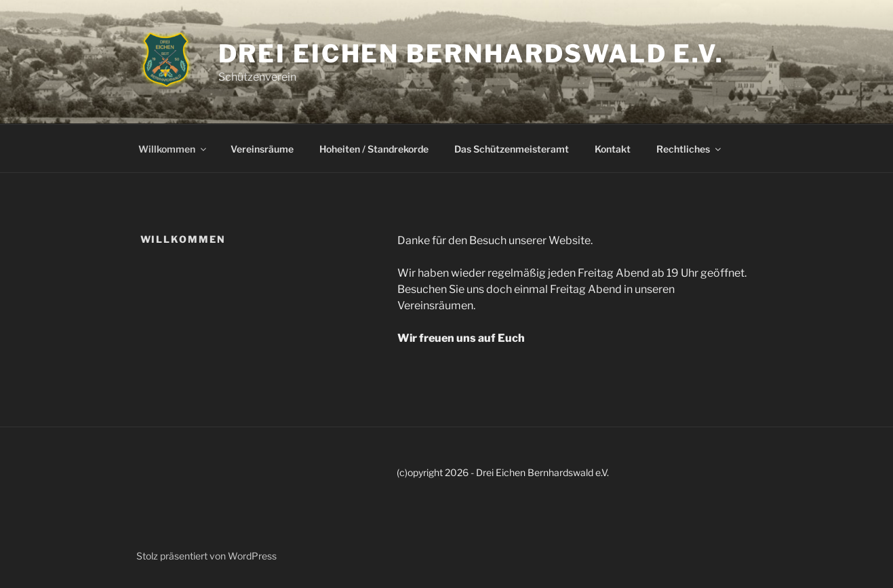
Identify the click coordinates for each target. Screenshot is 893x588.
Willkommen (173, 149)
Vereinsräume (262, 149)
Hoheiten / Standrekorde (374, 149)
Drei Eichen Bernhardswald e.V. (471, 54)
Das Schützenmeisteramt (512, 149)
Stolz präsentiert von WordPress (206, 556)
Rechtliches (690, 149)
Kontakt (613, 149)
